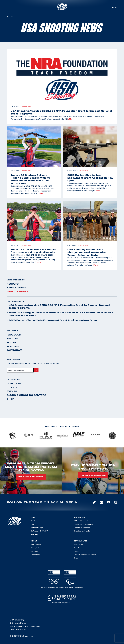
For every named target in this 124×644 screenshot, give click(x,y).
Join (115, 7)
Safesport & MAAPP (39, 531)
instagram (14, 350)
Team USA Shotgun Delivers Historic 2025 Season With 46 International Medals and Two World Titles (60, 314)
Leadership (36, 555)
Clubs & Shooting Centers (26, 395)
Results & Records (82, 528)
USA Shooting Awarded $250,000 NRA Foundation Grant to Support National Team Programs (58, 306)
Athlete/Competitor (82, 521)
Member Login (37, 528)
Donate (12, 387)
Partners (34, 551)
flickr (11, 342)
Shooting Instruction (82, 531)
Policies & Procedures (83, 524)
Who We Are (36, 544)
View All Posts (18, 291)
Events (12, 391)
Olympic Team (37, 548)
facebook (14, 335)
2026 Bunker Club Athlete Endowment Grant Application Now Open (52, 320)
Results (13, 284)
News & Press (17, 288)
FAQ (32, 524)
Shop (10, 399)
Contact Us (35, 521)
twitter (12, 339)
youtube (13, 346)
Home (9, 17)
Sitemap (34, 534)
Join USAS (14, 384)
